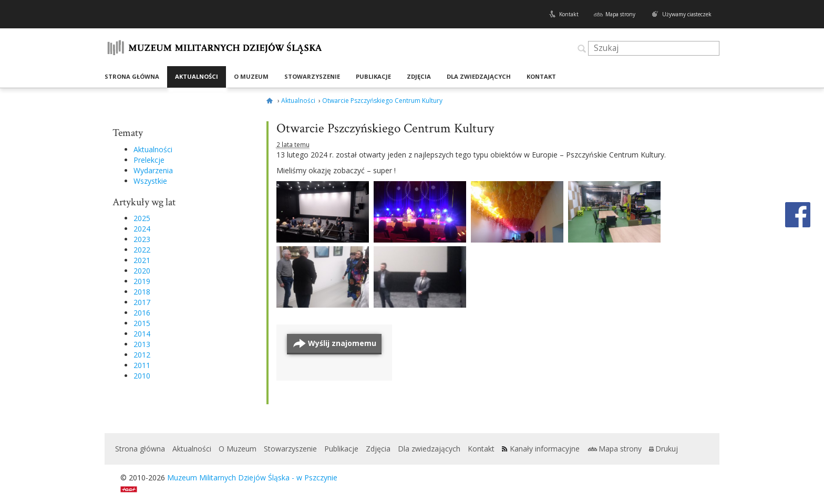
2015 (142, 323)
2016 (142, 313)
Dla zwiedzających (479, 76)
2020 (142, 271)
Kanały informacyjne (545, 449)
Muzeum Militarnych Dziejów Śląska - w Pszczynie (252, 477)
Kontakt (569, 14)
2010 (142, 376)
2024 (142, 229)
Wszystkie (150, 181)
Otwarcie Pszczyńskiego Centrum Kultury (385, 128)
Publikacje (373, 76)
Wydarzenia (153, 170)
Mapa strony (620, 14)
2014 (142, 334)
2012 (142, 355)
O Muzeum (251, 76)
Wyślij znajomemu (342, 343)
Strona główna (132, 76)
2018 (142, 292)
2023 (142, 239)
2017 (142, 302)
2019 (142, 281)
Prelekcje (149, 160)
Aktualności (197, 76)
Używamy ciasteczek (687, 14)
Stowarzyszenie (312, 76)
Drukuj (667, 449)
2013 (142, 344)
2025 (142, 218)
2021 (142, 260)
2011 (142, 365)
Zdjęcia (419, 76)
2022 (142, 250)
